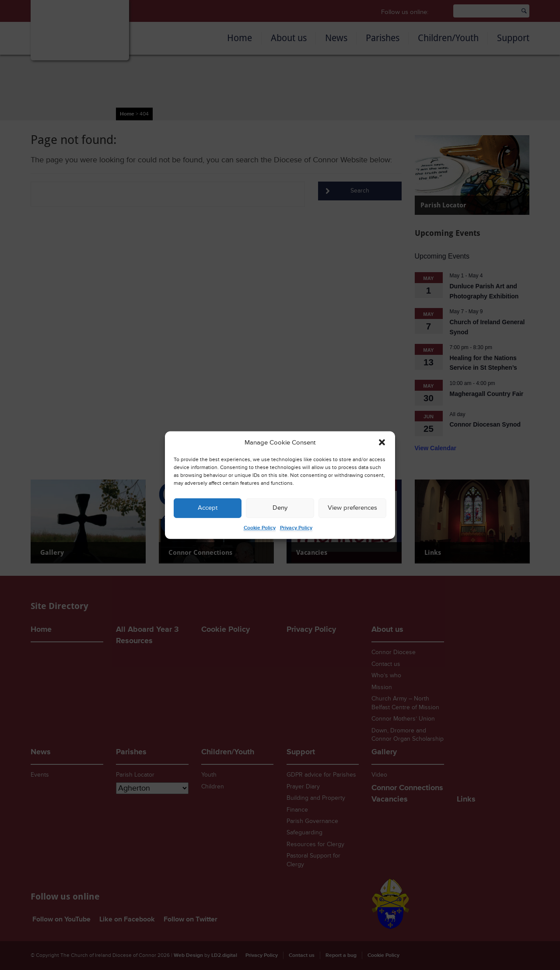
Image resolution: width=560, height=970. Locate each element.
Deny (280, 508)
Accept (208, 508)
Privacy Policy (296, 528)
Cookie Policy (260, 528)
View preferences (352, 508)
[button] (382, 442)
